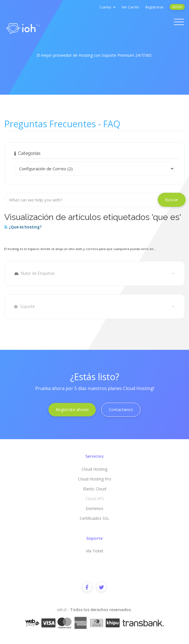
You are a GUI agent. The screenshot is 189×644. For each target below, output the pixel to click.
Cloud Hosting (94, 469)
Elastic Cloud (95, 489)
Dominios (94, 508)
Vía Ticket (95, 551)
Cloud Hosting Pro (95, 479)
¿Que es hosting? (23, 227)
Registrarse (154, 7)
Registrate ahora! (72, 410)
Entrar (177, 7)
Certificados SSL (94, 518)
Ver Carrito (130, 7)
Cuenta (108, 7)
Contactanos (121, 410)
